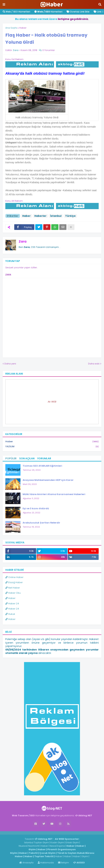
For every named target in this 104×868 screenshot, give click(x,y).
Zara (23, 241)
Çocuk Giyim (47, 853)
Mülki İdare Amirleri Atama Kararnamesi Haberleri (54, 494)
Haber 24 (12, 604)
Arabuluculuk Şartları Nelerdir (41, 523)
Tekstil (33, 853)
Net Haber (13, 588)
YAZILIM (52, 447)
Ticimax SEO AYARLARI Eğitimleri (42, 466)
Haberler (40, 216)
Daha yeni (10, 364)
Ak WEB (52, 402)
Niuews (23, 846)
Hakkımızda (46, 863)
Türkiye (70, 216)
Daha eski (94, 364)
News (53, 846)
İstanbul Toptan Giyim (37, 843)
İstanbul (56, 216)
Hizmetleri (48, 12)
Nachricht (34, 846)
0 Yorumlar (49, 50)
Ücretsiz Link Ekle (78, 12)
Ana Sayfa (11, 28)
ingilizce (37, 833)
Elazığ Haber (14, 582)
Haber (23, 28)
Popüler (11, 458)
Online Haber (14, 577)
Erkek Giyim (72, 843)
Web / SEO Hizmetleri (16, 12)
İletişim (63, 863)
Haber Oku (13, 593)
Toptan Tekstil (44, 856)
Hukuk (10, 614)
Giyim (32, 849)
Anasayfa (26, 863)
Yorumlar (44, 458)
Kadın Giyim (57, 843)
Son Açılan (27, 458)
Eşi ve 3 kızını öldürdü (36, 508)
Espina (61, 846)
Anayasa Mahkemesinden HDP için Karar (48, 480)
